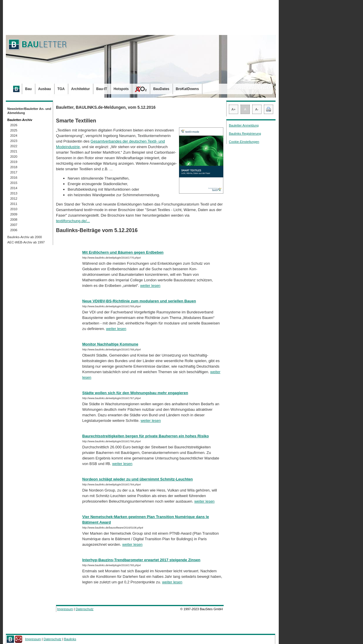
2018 (14, 167)
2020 (14, 157)
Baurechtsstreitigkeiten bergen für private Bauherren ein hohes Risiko (145, 436)
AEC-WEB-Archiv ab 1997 (26, 242)
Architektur (80, 89)
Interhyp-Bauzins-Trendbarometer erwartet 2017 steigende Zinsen (141, 560)
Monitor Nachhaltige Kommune (110, 344)
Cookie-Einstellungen (244, 142)
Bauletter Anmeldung (244, 125)
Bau (28, 89)
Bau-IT (102, 89)
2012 (14, 199)
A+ (234, 109)
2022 (14, 146)
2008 (14, 220)
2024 (14, 136)
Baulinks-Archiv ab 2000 (25, 237)
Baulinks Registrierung (245, 134)
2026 (14, 125)
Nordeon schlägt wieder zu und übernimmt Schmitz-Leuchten (137, 479)
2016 (14, 178)
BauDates (161, 89)
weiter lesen (150, 286)
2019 (14, 162)
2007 (14, 225)
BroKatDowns (187, 89)
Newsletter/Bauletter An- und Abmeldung (29, 111)
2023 (14, 141)
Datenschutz (84, 609)
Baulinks (70, 639)
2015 (14, 183)
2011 (14, 204)
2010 (14, 209)
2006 (14, 230)
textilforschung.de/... (73, 221)
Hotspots (121, 89)
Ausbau (45, 89)
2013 (14, 193)
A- (257, 109)
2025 (14, 130)
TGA (61, 89)
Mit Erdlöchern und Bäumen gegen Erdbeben (123, 252)
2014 (14, 188)
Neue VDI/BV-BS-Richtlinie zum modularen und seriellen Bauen (139, 301)
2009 (14, 214)
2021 (14, 151)
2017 (14, 172)
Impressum (65, 609)
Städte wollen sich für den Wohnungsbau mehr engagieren (135, 393)
